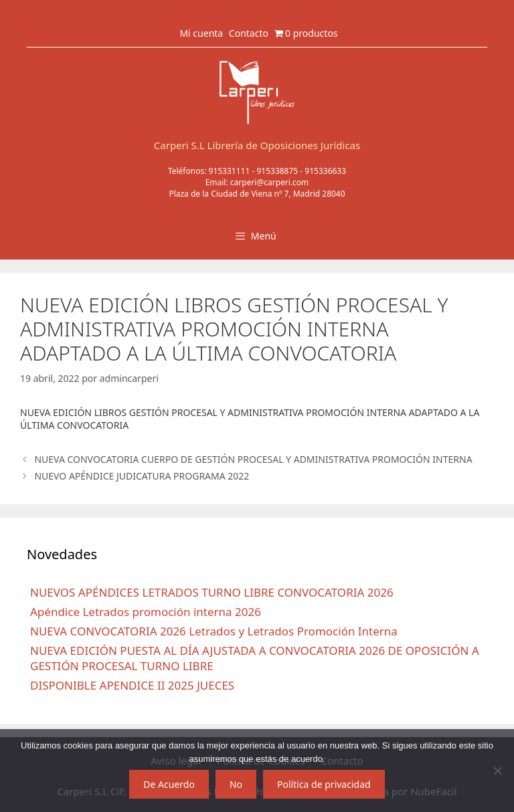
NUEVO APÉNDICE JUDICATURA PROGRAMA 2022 (142, 476)
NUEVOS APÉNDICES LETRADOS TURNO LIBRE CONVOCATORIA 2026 (212, 592)
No (236, 784)
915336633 (325, 171)
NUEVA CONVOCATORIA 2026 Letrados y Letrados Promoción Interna (214, 631)
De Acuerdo (169, 784)
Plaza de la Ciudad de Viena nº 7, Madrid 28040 (257, 194)
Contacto (249, 33)
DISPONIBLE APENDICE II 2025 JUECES (132, 685)
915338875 (277, 171)
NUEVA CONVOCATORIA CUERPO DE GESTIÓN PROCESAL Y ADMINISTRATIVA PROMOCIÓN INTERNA (253, 459)
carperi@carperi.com (270, 182)
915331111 (230, 171)
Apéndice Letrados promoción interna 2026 (146, 612)
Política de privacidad (324, 784)
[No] (497, 771)
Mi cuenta (201, 33)
